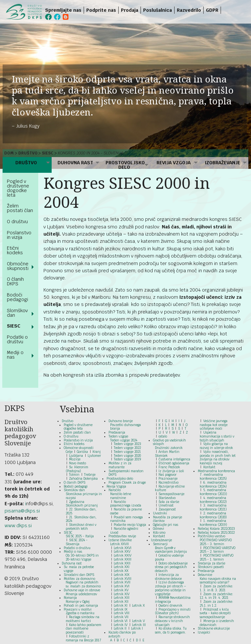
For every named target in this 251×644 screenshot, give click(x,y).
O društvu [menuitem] (17, 222)
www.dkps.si (18, 526)
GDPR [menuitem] (212, 10)
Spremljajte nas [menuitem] (63, 10)
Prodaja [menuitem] (130, 10)
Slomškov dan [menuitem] (17, 313)
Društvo (28, 153)
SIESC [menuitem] (14, 326)
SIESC (48, 153)
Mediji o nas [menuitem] (15, 355)
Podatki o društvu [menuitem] (17, 339)
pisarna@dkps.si (22, 511)
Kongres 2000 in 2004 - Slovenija (91, 153)
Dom (9, 153)
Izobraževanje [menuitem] (223, 163)
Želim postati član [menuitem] (20, 208)
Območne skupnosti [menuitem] (18, 266)
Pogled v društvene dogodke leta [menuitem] (18, 188)
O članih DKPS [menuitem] (15, 281)
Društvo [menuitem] (26, 163)
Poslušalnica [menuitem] (158, 10)
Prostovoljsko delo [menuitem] (125, 165)
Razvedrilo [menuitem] (189, 10)
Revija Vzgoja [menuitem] (174, 163)
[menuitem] (222, 10)
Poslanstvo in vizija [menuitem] (19, 235)
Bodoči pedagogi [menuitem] (17, 297)
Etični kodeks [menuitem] (15, 250)
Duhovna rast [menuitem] (75, 163)
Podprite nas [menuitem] (101, 10)
